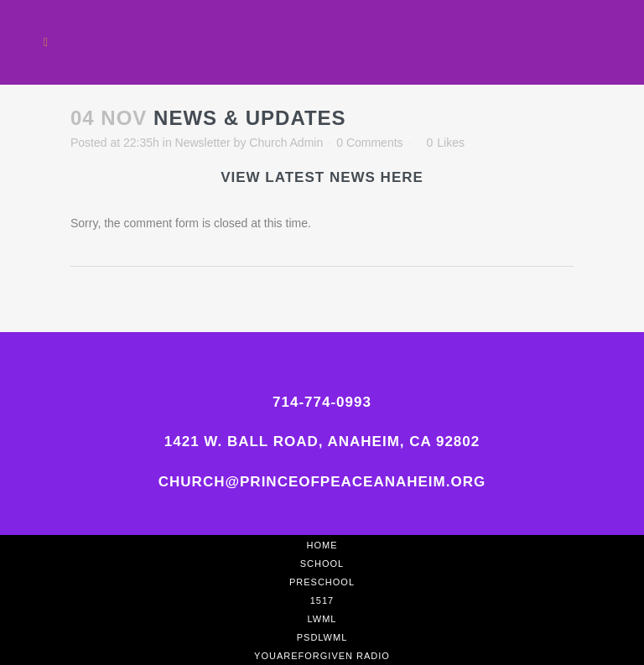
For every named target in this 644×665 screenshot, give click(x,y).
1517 (322, 600)
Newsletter (203, 143)
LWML (322, 619)
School (322, 564)
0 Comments (369, 143)
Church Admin (286, 143)
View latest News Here (322, 177)
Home (322, 545)
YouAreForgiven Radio (322, 656)
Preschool (322, 582)
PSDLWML (322, 637)
